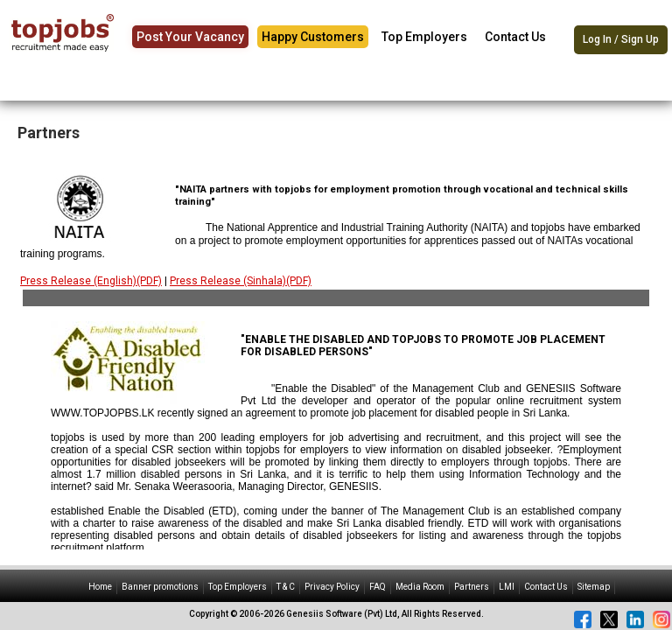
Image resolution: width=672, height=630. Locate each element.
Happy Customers (313, 37)
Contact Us (515, 37)
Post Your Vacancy (190, 37)
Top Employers (424, 37)
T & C (286, 587)
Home (100, 587)
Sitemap (594, 587)
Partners (472, 587)
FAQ (378, 587)
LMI (507, 587)
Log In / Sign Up (621, 39)
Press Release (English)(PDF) (91, 281)
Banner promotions (160, 587)
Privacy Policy (332, 587)
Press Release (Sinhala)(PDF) (241, 281)
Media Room (420, 587)
